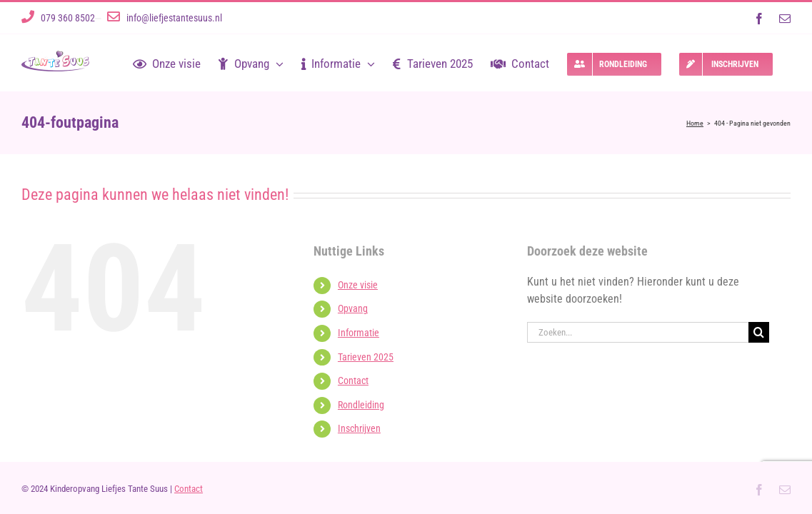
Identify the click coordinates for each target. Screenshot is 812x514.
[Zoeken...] (638, 332)
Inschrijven (359, 428)
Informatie (359, 333)
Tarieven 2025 (366, 357)
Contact (353, 381)
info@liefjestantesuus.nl (174, 18)
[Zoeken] (759, 332)
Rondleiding (361, 405)
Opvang (353, 308)
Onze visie (358, 285)
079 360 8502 (68, 18)
